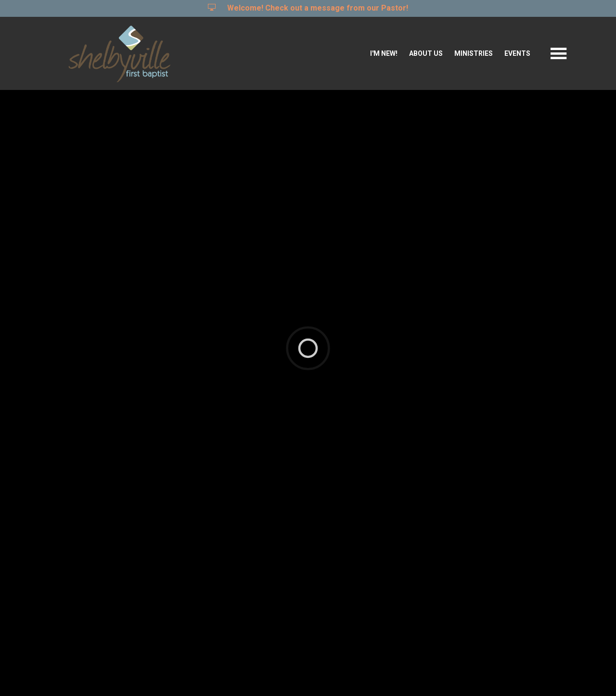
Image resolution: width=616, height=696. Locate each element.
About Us (426, 54)
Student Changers (128, 580)
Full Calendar (531, 408)
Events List (461, 408)
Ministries (474, 54)
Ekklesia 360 (306, 674)
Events (517, 54)
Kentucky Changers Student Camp (171, 539)
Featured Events (384, 408)
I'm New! (384, 54)
